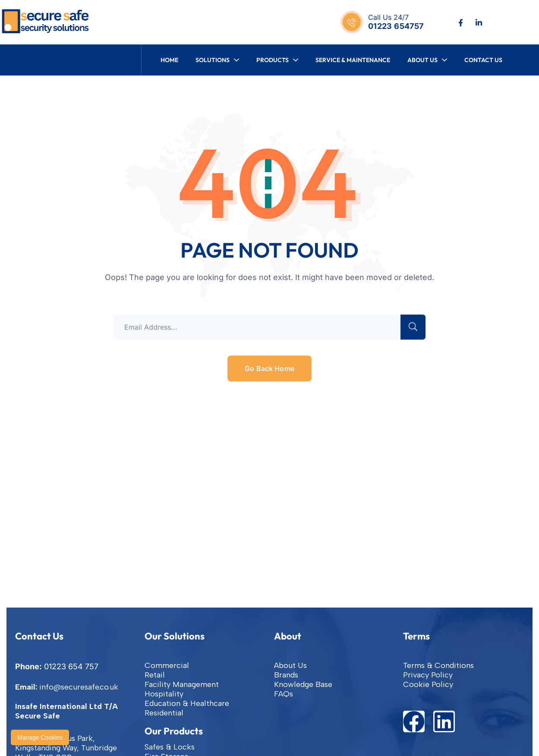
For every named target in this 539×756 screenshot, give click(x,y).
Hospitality (164, 694)
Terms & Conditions (438, 665)
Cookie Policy (428, 684)
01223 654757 (396, 26)
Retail (155, 675)
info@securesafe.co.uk (79, 687)
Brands (286, 675)
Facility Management (182, 684)
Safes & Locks (170, 747)
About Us (290, 665)
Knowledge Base (303, 684)
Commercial (167, 665)
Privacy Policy (428, 675)
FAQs (284, 694)
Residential (164, 713)
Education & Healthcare (187, 703)
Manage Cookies (40, 737)
